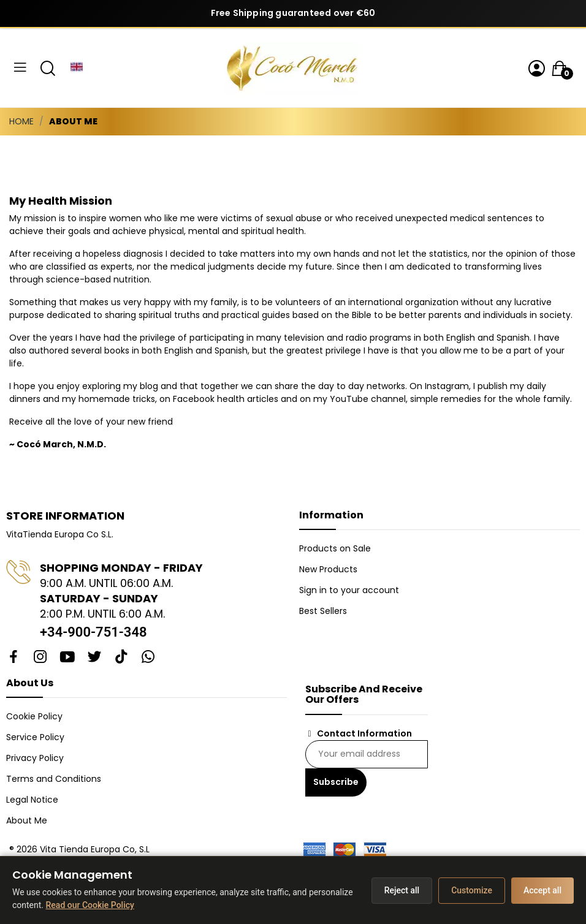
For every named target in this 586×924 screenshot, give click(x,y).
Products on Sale (335, 548)
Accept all (542, 890)
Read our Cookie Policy (90, 905)
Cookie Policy (34, 716)
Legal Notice (32, 800)
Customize (472, 890)
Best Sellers (323, 611)
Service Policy (35, 737)
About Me (27, 820)
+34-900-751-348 (93, 632)
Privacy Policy (35, 758)
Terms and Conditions (54, 779)
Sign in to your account (349, 590)
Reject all (402, 890)
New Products (328, 569)
